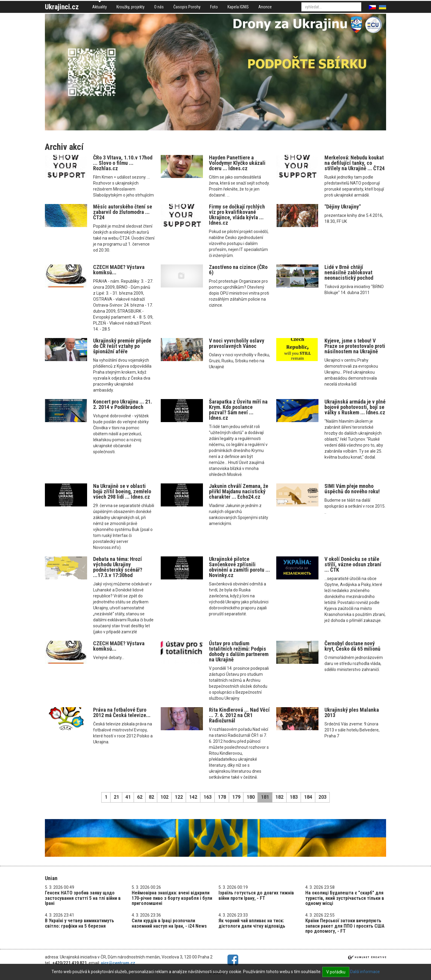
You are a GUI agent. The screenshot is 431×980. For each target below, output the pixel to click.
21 (116, 797)
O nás (159, 7)
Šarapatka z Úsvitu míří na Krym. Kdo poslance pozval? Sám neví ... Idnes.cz (238, 410)
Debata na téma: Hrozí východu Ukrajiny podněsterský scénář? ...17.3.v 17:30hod (118, 567)
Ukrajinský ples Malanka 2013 (352, 712)
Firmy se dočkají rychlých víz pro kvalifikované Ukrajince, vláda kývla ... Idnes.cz (237, 215)
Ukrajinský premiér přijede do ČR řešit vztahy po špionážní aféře (122, 346)
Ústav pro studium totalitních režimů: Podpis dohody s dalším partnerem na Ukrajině (239, 651)
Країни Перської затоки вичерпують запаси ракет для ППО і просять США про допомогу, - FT (345, 926)
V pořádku (336, 972)
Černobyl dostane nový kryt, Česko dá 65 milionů (352, 646)
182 (279, 797)
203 (323, 797)
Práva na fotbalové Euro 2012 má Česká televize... (122, 712)
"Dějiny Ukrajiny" (343, 207)
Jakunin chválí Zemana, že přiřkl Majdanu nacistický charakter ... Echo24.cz (239, 491)
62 (140, 797)
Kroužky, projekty (130, 7)
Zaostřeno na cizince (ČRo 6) (238, 270)
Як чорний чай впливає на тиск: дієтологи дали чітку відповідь (252, 923)
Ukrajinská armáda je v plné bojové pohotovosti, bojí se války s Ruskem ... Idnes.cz (355, 407)
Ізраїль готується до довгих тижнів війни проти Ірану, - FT (256, 895)
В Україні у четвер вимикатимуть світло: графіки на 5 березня (79, 923)
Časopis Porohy (187, 7)
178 (222, 797)
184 (308, 797)
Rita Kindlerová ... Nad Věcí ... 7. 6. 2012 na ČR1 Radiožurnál (239, 715)
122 (179, 797)
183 (294, 797)
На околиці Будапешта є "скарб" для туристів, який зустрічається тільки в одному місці (345, 898)
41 (128, 797)
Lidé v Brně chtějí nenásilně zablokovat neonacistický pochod (349, 272)
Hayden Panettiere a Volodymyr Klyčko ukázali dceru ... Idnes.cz (237, 163)
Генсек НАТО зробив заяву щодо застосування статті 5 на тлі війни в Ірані (83, 898)
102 (164, 797)
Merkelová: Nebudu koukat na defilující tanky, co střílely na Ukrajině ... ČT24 (355, 163)
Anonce (265, 7)
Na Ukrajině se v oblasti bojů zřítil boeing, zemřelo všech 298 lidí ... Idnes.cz (122, 491)
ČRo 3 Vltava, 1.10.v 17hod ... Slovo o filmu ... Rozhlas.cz (123, 163)
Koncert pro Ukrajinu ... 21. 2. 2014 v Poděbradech (123, 404)
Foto (214, 7)
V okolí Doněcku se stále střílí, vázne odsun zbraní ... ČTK (353, 564)
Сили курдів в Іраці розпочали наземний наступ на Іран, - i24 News (169, 923)
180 (251, 797)
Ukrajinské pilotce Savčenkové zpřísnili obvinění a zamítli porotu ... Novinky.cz (239, 567)
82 (151, 797)
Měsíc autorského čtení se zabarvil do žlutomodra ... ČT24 (123, 212)
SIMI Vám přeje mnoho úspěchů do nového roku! (352, 489)
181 (265, 797)
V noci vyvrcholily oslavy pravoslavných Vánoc (237, 343)
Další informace (365, 972)
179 (236, 797)
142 (193, 797)
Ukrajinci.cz (62, 7)
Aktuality (100, 7)
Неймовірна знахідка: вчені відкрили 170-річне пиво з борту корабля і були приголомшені (172, 898)
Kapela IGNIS (238, 7)
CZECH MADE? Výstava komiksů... (119, 270)
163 (208, 797)
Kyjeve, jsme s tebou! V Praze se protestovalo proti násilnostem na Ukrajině (355, 346)
